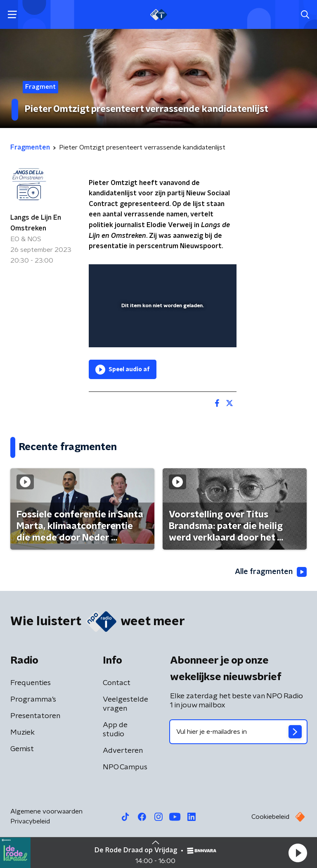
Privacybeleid (30, 821)
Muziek (22, 733)
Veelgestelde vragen (125, 704)
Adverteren (123, 751)
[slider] (161, 333)
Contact (117, 683)
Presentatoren (35, 716)
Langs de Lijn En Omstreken (36, 223)
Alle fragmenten (271, 572)
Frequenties (31, 683)
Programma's (33, 700)
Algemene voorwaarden (46, 811)
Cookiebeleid (270, 817)
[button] (298, 853)
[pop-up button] (192, 276)
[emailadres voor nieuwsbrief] (238, 732)
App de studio (115, 730)
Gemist (22, 749)
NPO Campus (125, 767)
